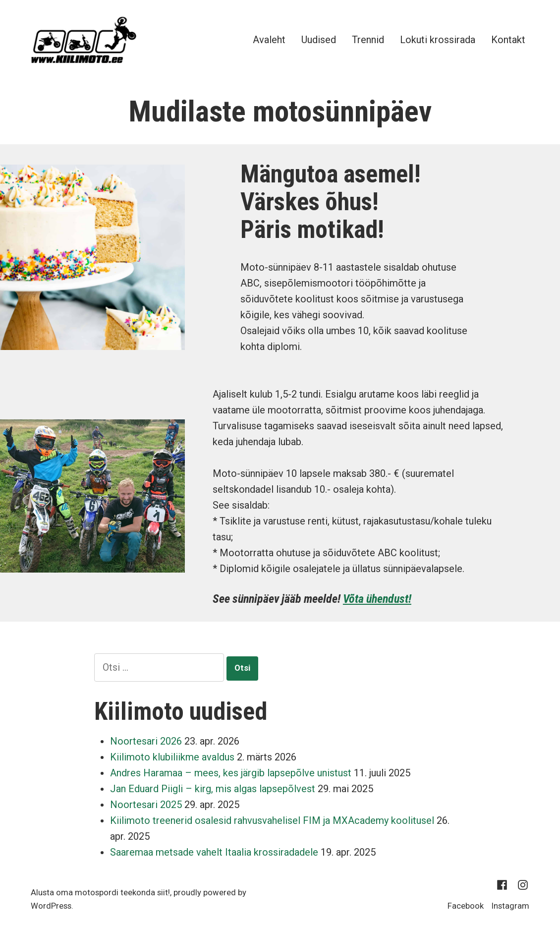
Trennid (368, 39)
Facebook (466, 906)
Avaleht (269, 39)
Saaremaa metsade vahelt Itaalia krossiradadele (214, 852)
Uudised (319, 39)
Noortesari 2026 (146, 741)
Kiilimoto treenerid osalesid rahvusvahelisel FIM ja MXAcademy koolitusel (272, 820)
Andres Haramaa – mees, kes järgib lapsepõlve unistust (231, 773)
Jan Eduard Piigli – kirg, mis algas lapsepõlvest (213, 789)
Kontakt (508, 39)
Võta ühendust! (377, 599)
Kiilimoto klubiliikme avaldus (172, 757)
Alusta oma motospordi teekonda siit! (100, 893)
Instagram (510, 906)
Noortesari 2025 (146, 805)
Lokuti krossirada (438, 39)
